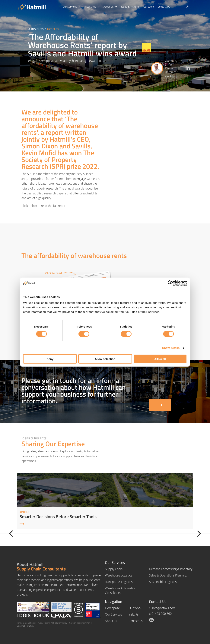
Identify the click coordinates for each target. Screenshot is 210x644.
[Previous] (13, 534)
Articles (53, 29)
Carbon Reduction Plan (80, 623)
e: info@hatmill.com (162, 608)
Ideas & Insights (130, 7)
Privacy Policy (43, 623)
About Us (111, 7)
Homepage (112, 608)
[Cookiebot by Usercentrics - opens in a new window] (170, 283)
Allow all (160, 359)
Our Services (73, 7)
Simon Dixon (169, 66)
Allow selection (105, 359)
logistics (35, 61)
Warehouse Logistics (119, 575)
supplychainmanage (75, 61)
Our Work (148, 7)
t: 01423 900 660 (160, 614)
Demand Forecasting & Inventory (171, 569)
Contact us (135, 621)
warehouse (98, 61)
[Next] (197, 534)
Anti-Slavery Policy (59, 623)
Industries (92, 7)
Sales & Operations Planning (168, 575)
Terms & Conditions (26, 623)
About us (111, 621)
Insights (37, 29)
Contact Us (163, 7)
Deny (50, 359)
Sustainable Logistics (163, 582)
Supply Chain (114, 569)
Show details (171, 348)
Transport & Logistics (119, 582)
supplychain (51, 61)
